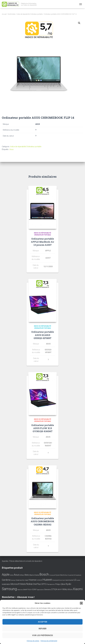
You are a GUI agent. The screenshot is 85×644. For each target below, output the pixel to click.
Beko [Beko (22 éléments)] (27, 575)
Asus (12, 149)
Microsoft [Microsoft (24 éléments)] (15, 584)
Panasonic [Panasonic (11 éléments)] (51, 584)
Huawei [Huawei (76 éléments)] (47, 580)
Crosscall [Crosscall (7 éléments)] (52, 575)
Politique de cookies (33, 641)
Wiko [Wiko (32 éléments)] (65, 589)
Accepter (43, 622)
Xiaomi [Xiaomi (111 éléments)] (78, 589)
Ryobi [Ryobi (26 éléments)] (68, 584)
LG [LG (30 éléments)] (75, 580)
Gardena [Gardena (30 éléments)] (6, 580)
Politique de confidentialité (49, 641)
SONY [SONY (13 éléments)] (34, 590)
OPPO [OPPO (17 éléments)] (44, 584)
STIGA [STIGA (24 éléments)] (54, 589)
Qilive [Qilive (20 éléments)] (63, 584)
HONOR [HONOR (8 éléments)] (40, 580)
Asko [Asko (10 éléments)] (12, 575)
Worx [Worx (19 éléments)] (70, 589)
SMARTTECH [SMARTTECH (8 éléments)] (27, 590)
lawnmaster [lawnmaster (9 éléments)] (69, 580)
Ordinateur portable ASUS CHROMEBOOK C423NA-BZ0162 (42, 521)
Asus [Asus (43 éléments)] (17, 575)
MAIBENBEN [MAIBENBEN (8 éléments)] (6, 584)
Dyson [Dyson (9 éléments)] (58, 575)
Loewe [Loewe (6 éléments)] (78, 580)
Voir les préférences (42, 635)
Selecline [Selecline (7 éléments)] (20, 590)
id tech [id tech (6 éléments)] (63, 580)
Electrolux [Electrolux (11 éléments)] (64, 575)
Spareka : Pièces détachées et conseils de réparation (22, 561)
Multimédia (12, 14)
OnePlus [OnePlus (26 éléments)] (37, 584)
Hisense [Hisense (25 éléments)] (33, 580)
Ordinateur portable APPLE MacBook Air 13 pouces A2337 (42, 242)
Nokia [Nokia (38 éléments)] (29, 584)
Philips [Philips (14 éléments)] (58, 584)
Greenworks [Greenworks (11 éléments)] (20, 580)
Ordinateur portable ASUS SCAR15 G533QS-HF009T (43, 335)
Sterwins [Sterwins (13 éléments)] (47, 590)
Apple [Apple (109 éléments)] (6, 574)
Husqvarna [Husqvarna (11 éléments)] (57, 580)
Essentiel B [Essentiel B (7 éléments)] (71, 575)
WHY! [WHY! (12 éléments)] (60, 589)
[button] (81, 603)
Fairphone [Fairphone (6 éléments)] (78, 575)
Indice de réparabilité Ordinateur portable (30, 14)
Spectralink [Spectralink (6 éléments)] (40, 590)
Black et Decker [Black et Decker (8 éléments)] (34, 575)
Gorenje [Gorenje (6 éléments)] (13, 580)
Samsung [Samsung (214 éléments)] (9, 589)
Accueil (4, 14)
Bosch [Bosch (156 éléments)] (44, 574)
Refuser (43, 629)
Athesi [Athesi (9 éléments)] (22, 575)
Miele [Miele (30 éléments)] (23, 584)
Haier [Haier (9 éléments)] (26, 580)
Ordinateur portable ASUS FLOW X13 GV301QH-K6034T (43, 428)
